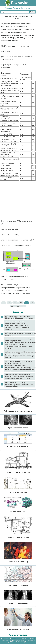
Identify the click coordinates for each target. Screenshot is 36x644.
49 (21, 303)
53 (18, 306)
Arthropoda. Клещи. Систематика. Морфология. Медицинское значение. (19, 317)
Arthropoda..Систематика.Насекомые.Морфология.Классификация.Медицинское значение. (20, 334)
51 (32, 303)
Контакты (26, 8)
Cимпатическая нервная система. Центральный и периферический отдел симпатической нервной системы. (20, 376)
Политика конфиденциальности (18, 641)
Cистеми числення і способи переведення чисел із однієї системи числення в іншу (19, 384)
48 (15, 303)
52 (12, 306)
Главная (8, 8)
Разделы (17, 8)
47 (9, 303)
